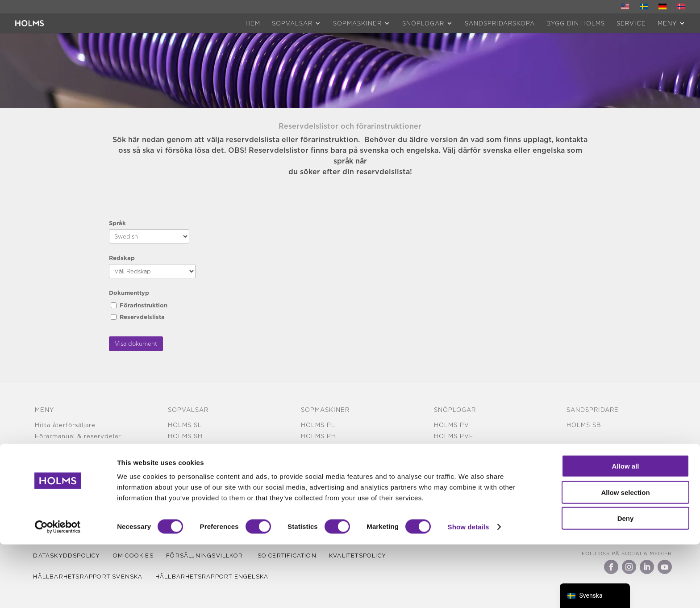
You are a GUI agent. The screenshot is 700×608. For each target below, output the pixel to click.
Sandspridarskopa (500, 23)
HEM (253, 23)
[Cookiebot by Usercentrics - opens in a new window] (58, 591)
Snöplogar (423, 23)
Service (631, 23)
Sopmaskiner (357, 23)
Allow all (626, 530)
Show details (469, 590)
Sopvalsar (292, 23)
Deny (626, 582)
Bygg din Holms (576, 23)
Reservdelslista (142, 317)
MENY (667, 23)
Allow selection (625, 556)
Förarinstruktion (144, 305)
